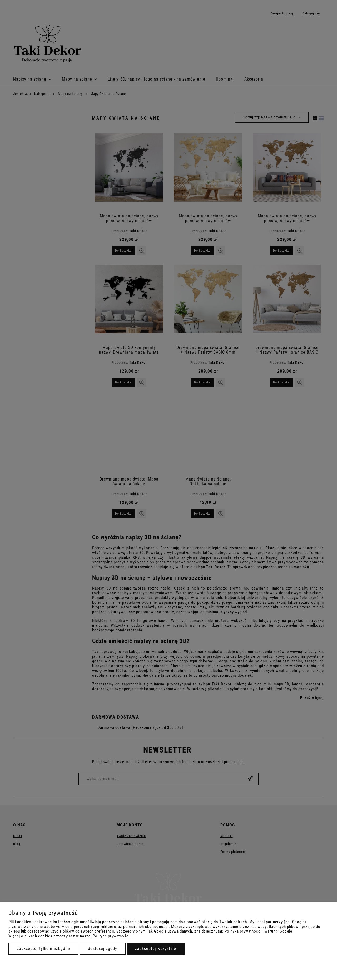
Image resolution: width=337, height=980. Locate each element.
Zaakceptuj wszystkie (156, 949)
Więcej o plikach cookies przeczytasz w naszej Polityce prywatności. (70, 936)
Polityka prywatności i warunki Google (258, 931)
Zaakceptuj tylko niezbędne (43, 949)
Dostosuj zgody (103, 949)
